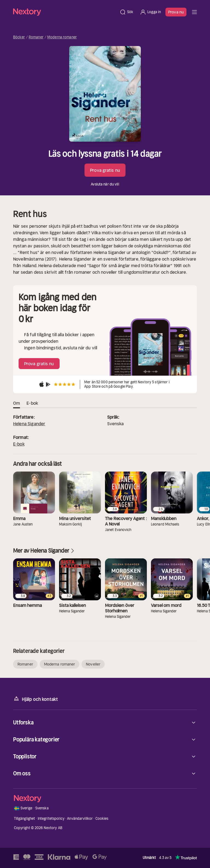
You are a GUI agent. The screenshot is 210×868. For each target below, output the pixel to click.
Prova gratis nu (105, 170)
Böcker (19, 37)
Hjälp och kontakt (36, 699)
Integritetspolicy (51, 819)
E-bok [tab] (32, 403)
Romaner (36, 37)
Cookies (102, 819)
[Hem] (65, 12)
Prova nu (176, 12)
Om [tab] (17, 403)
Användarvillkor (80, 819)
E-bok (19, 444)
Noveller (93, 664)
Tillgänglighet (25, 819)
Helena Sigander (29, 424)
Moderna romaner (62, 37)
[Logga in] (150, 12)
